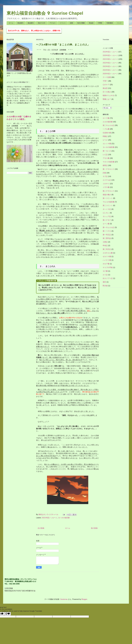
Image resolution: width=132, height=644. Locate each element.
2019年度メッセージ (110, 52)
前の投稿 (94, 528)
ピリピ (105, 140)
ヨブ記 (105, 176)
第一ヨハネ (107, 151)
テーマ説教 (107, 77)
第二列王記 (107, 249)
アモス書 (106, 158)
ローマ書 (106, 118)
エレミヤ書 (107, 144)
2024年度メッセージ (110, 70)
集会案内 (31, 23)
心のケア (106, 85)
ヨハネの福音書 (64, 518)
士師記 (105, 242)
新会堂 (105, 88)
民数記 (105, 136)
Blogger (84, 599)
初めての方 (42, 23)
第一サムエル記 (108, 227)
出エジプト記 (108, 278)
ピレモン (106, 213)
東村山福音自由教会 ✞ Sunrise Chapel (45, 13)
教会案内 (20, 23)
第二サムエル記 (108, 125)
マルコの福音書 (108, 202)
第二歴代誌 (107, 238)
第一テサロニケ (108, 169)
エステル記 (107, 180)
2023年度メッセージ (110, 66)
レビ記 (105, 155)
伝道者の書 (107, 133)
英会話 (91, 23)
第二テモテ (107, 220)
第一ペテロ (107, 231)
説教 (71, 23)
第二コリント (108, 205)
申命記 (105, 246)
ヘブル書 (106, 129)
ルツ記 (105, 275)
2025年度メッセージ (110, 74)
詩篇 (104, 173)
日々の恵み (107, 92)
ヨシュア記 (107, 216)
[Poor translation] (8, 614)
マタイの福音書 (108, 162)
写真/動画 (110, 23)
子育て (105, 81)
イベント (63, 23)
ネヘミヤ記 (107, 209)
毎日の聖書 (81, 23)
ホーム (11, 23)
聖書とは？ (107, 99)
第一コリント (108, 198)
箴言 (104, 282)
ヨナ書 (105, 271)
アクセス (52, 23)
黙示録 (105, 286)
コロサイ (106, 184)
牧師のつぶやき (108, 95)
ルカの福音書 (108, 122)
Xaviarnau (64, 599)
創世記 (105, 165)
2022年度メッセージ (110, 63)
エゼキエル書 (108, 253)
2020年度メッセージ (110, 55)
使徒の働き (107, 195)
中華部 (100, 23)
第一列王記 (107, 235)
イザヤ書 (106, 187)
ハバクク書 (107, 260)
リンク (119, 23)
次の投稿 (41, 528)
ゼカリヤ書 (107, 256)
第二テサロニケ (108, 191)
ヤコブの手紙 (108, 267)
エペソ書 (106, 224)
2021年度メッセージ (49, 518)
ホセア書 (106, 264)
